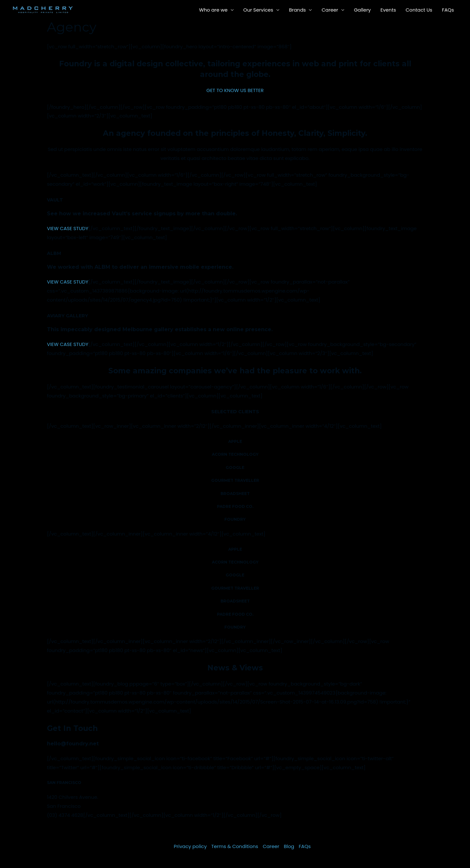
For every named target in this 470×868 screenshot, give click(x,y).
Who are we (213, 10)
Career (330, 10)
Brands (298, 10)
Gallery (362, 10)
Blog (289, 846)
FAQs (448, 10)
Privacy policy (190, 846)
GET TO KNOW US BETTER (235, 90)
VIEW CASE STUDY (68, 228)
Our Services (258, 10)
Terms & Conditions (235, 846)
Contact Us (419, 10)
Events (388, 10)
